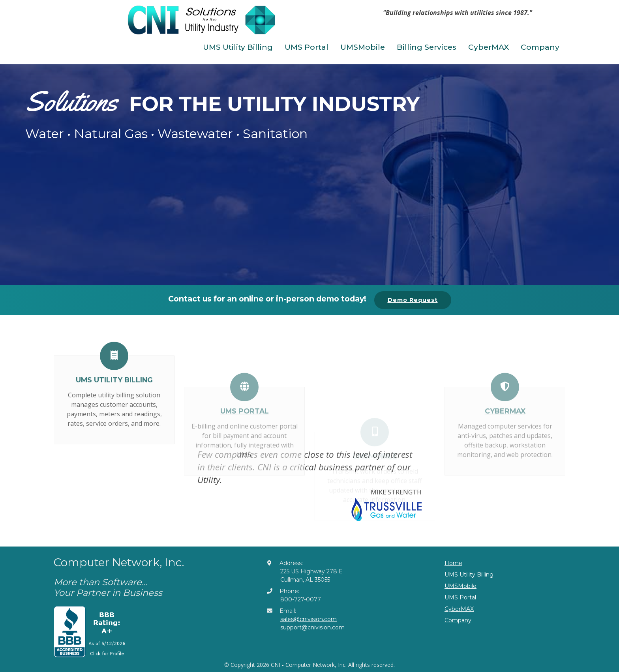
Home (453, 563)
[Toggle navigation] (355, 23)
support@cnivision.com (312, 627)
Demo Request (413, 300)
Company (540, 47)
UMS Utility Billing (238, 47)
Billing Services (427, 47)
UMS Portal (307, 47)
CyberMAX (489, 47)
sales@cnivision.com (309, 619)
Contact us (190, 299)
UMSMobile (363, 47)
